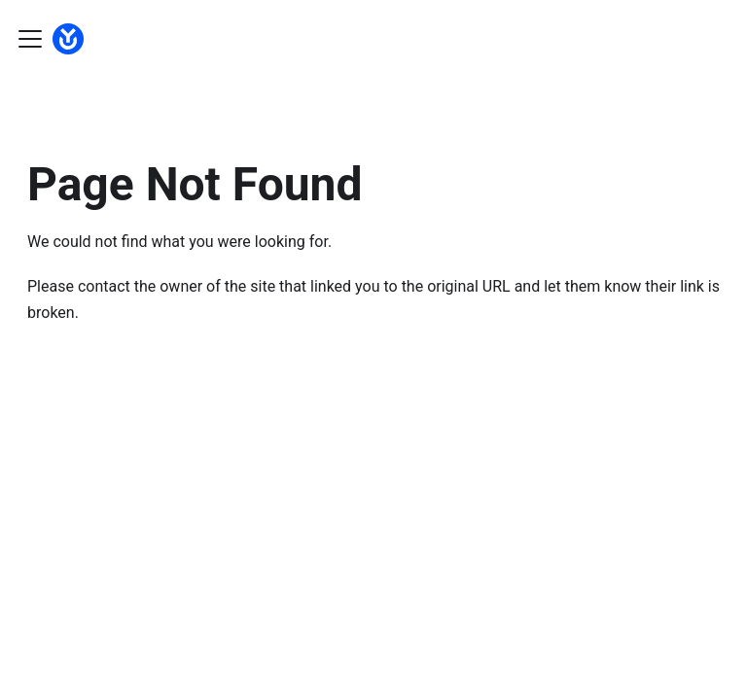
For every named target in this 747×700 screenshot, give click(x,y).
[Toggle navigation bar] (30, 39)
